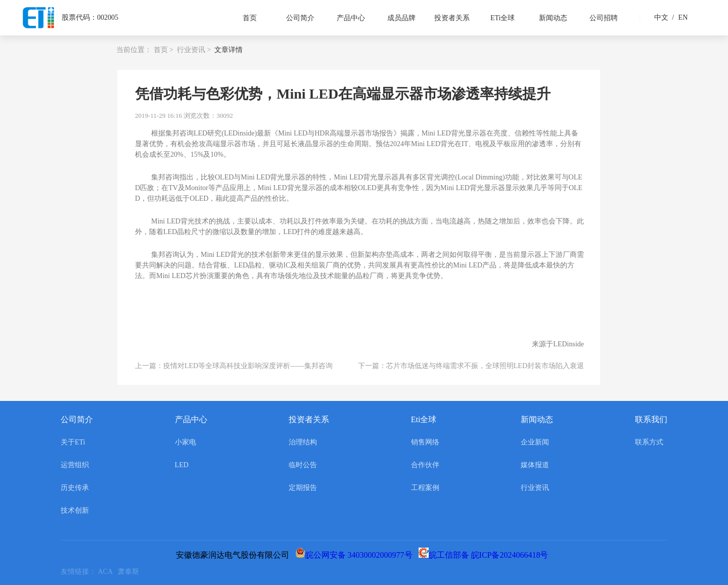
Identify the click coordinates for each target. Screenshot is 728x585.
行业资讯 (535, 488)
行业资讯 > (194, 50)
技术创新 (75, 510)
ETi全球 (503, 18)
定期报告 (303, 488)
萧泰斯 (130, 572)
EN (678, 17)
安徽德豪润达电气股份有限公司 (235, 555)
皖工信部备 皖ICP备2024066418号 (486, 555)
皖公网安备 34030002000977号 (356, 555)
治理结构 (303, 442)
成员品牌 (401, 18)
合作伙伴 (425, 465)
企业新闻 (535, 442)
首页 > (164, 50)
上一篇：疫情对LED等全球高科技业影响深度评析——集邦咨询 (234, 366)
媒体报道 (535, 465)
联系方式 (649, 442)
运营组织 (75, 465)
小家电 (186, 442)
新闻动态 (553, 18)
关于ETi (73, 442)
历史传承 (75, 488)
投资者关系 (452, 18)
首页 (250, 18)
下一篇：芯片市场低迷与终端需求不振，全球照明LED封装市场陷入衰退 (471, 366)
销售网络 (425, 442)
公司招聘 (604, 18)
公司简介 (300, 18)
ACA (108, 572)
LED (182, 465)
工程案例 (425, 488)
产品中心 (351, 18)
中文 (661, 17)
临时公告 (303, 465)
